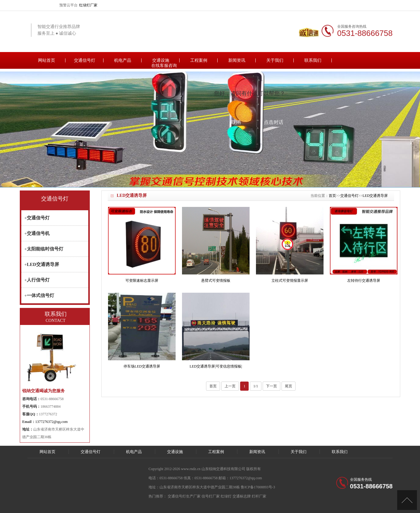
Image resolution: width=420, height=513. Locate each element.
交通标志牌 (242, 496)
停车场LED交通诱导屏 (142, 366)
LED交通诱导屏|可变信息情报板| (216, 366)
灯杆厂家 (259, 496)
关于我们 (275, 60)
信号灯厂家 (211, 496)
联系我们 (313, 60)
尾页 (289, 386)
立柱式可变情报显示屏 (290, 281)
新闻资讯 (237, 60)
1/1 (256, 386)
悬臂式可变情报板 (216, 281)
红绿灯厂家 (88, 5)
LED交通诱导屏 (375, 196)
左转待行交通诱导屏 (364, 281)
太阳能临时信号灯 (45, 249)
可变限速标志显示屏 (142, 281)
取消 (236, 122)
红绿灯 (226, 496)
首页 (332, 196)
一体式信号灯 (40, 295)
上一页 (230, 386)
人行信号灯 (38, 280)
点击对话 (274, 122)
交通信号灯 (85, 60)
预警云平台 (68, 5)
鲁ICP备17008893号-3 (258, 487)
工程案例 (199, 60)
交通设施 (161, 60)
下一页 (271, 386)
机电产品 (123, 60)
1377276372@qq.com (52, 422)
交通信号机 (38, 233)
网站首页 (47, 60)
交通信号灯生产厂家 (184, 496)
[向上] (407, 500)
